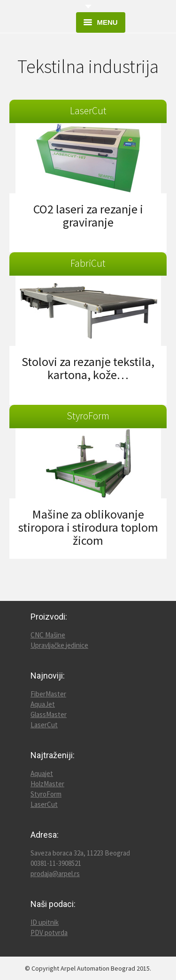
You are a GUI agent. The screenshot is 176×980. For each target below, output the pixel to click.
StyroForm (46, 794)
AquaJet (43, 704)
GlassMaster (49, 714)
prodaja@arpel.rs (55, 874)
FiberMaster (48, 694)
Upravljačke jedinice (59, 645)
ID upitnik (45, 922)
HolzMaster (47, 784)
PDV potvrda (49, 932)
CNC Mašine (48, 635)
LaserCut (44, 725)
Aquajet (42, 773)
